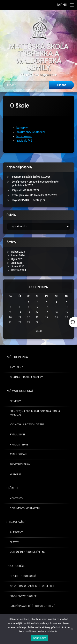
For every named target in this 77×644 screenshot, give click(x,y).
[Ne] (72, 629)
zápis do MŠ (24, 136)
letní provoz (24, 131)
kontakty (22, 123)
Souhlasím (40, 638)
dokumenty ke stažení (31, 127)
